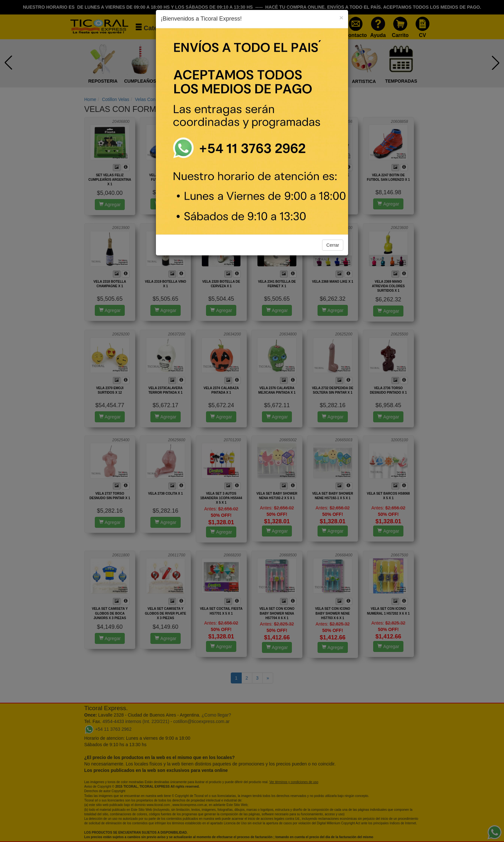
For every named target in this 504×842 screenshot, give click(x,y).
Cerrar (333, 245)
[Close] (341, 18)
